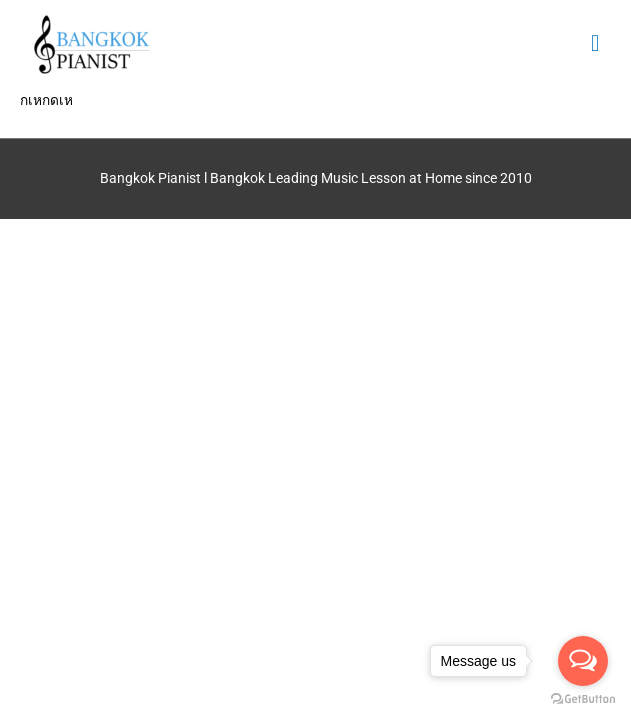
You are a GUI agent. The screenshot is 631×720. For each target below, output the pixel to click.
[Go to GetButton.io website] (583, 699)
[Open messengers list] (583, 661)
